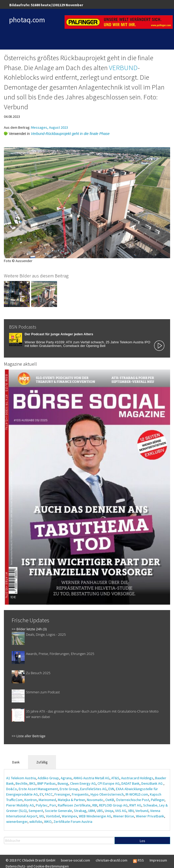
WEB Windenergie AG (95, 816)
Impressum (158, 860)
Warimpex (69, 816)
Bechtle (22, 783)
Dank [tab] (16, 762)
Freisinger (62, 794)
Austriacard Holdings (137, 778)
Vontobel (53, 816)
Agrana (66, 778)
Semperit (36, 811)
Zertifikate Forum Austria (73, 822)
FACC (49, 794)
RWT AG (135, 805)
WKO (48, 822)
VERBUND (123, 67)
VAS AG (121, 811)
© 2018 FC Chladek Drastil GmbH (30, 860)
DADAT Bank (130, 783)
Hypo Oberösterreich (107, 794)
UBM (92, 811)
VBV (131, 811)
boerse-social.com (75, 860)
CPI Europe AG (109, 783)
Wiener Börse (124, 816)
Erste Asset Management (38, 789)
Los (142, 841)
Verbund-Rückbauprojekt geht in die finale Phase (70, 134)
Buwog (63, 783)
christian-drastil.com (112, 860)
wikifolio (36, 822)
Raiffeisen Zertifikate (74, 805)
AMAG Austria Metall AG (91, 778)
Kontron (31, 800)
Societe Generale (58, 811)
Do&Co (12, 789)
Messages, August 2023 (50, 127)
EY (41, 794)
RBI (95, 805)
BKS (32, 783)
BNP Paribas (47, 783)
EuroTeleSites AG (93, 789)
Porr (53, 805)
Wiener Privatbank (150, 816)
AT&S (115, 778)
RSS (138, 860)
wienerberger (17, 822)
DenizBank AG (152, 783)
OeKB (110, 800)
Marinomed (47, 800)
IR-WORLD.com (137, 794)
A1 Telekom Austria (21, 778)
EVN (111, 789)
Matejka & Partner (71, 800)
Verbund (142, 811)
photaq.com (27, 20)
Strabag (80, 811)
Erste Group (69, 789)
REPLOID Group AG (113, 805)
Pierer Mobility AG (20, 805)
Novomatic (95, 800)
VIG (42, 816)
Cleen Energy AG (83, 783)
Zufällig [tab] (42, 762)
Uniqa (109, 811)
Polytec (42, 805)
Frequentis (80, 794)
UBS (100, 811)
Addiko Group (48, 778)
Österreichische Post (133, 800)
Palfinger (158, 800)
